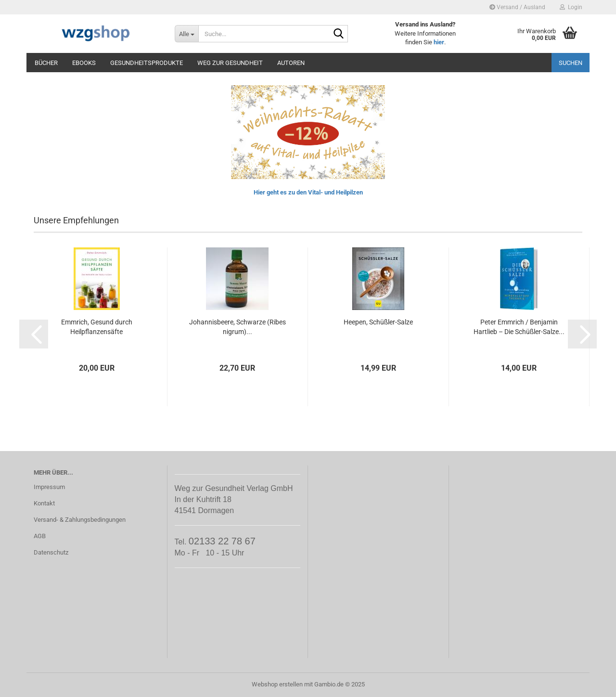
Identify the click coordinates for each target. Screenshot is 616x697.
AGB (40, 536)
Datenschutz (51, 552)
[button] (34, 334)
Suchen (571, 63)
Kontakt (44, 503)
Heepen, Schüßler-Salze (378, 322)
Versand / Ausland (517, 7)
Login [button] (571, 7)
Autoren (291, 63)
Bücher (46, 63)
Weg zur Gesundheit (230, 63)
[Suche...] (186, 34)
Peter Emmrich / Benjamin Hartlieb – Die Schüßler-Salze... (519, 327)
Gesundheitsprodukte (147, 63)
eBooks (84, 63)
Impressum (49, 487)
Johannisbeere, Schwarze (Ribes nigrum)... (237, 327)
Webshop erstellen (277, 684)
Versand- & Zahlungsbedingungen (80, 520)
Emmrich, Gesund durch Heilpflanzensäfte (97, 327)
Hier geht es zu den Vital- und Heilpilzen (308, 192)
